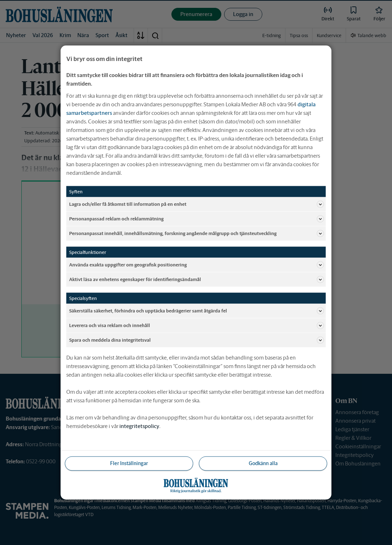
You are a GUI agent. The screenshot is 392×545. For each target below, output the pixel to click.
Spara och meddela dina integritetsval (197, 340)
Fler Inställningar (129, 463)
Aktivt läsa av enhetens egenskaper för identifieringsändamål (197, 280)
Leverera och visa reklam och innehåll (197, 326)
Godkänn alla (263, 463)
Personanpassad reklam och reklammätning (197, 219)
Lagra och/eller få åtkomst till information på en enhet (197, 204)
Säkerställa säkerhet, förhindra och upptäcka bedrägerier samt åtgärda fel (197, 311)
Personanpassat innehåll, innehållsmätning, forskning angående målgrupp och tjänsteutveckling (197, 234)
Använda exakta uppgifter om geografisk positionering (197, 265)
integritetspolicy (139, 426)
